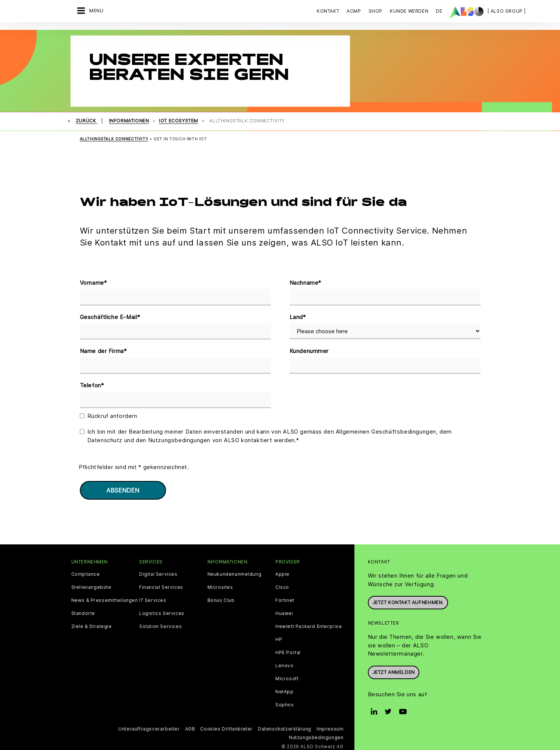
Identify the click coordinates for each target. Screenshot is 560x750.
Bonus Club (221, 599)
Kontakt (328, 11)
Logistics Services (162, 612)
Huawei (284, 612)
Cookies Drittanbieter (226, 727)
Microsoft (287, 677)
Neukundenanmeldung (234, 572)
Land (298, 315)
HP (279, 638)
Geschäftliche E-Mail (110, 315)
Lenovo (284, 664)
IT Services (153, 599)
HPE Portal (288, 651)
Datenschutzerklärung (284, 727)
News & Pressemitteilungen (105, 599)
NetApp (284, 690)
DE (439, 11)
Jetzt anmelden (394, 670)
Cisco (282, 585)
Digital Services (158, 572)
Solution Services (160, 625)
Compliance (86, 572)
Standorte (83, 612)
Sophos (285, 703)
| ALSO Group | (507, 11)
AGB (190, 727)
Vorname (93, 281)
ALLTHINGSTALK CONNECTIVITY (114, 137)
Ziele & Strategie (92, 625)
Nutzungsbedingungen (316, 736)
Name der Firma (103, 349)
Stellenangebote (91, 585)
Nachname (305, 281)
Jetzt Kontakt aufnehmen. (408, 601)
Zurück (87, 119)
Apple (282, 572)
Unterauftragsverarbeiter (149, 727)
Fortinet (285, 599)
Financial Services (161, 585)
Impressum (330, 727)
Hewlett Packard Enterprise (309, 625)
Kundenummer (309, 349)
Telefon (92, 384)
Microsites (220, 585)
